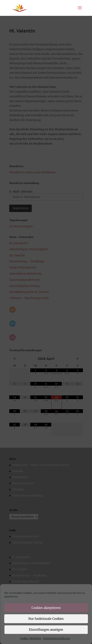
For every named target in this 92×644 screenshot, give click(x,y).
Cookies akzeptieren (46, 608)
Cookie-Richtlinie (31, 638)
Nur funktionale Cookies (46, 619)
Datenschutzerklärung (57, 638)
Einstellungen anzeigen (46, 630)
